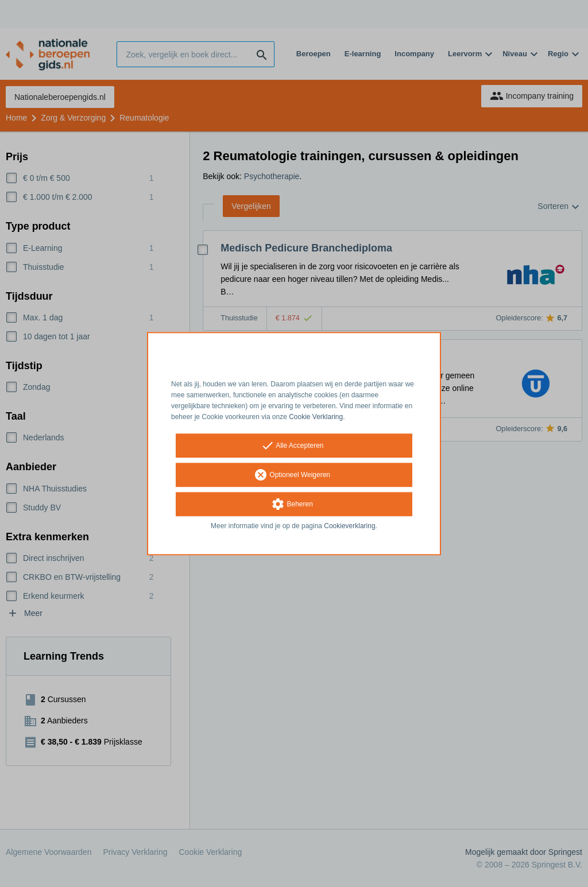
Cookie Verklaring (316, 417)
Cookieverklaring (349, 526)
